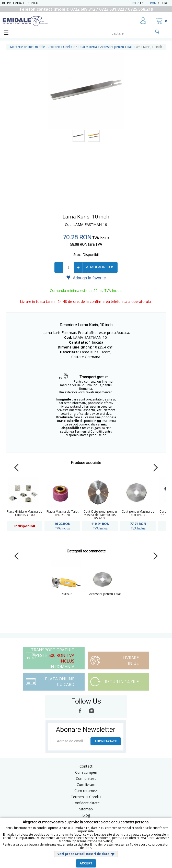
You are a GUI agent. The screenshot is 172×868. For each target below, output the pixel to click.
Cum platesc (86, 778)
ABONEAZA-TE (106, 741)
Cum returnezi (86, 791)
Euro (165, 3)
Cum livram (86, 785)
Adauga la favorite (86, 278)
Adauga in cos (100, 267)
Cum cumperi (86, 772)
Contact (34, 3)
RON (153, 3)
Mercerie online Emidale (28, 47)
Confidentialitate (86, 803)
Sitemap (86, 809)
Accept (86, 863)
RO (134, 3)
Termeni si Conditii (86, 797)
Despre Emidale (13, 3)
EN (145, 3)
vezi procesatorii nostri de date (83, 854)
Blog (86, 815)
